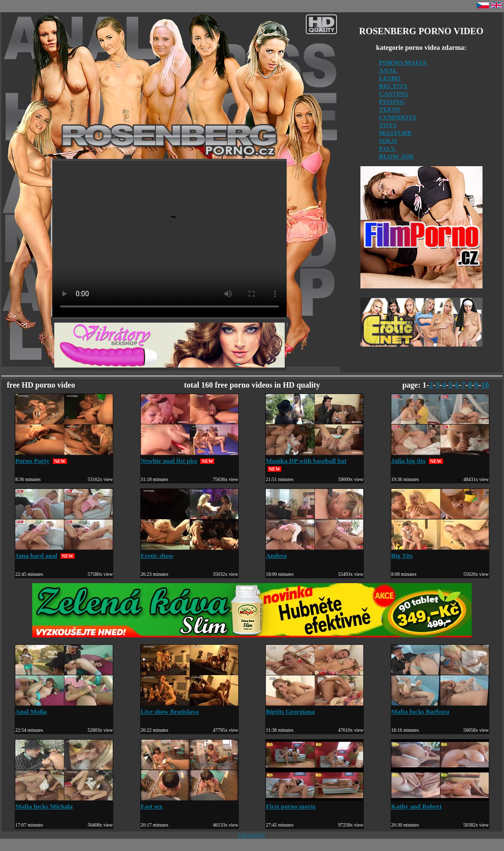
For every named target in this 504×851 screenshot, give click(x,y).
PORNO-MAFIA (403, 62)
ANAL (388, 70)
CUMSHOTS (398, 117)
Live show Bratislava (189, 708)
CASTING (394, 94)
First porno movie (315, 802)
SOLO (388, 141)
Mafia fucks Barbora (440, 708)
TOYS (388, 125)
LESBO (390, 78)
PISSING (392, 101)
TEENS (390, 109)
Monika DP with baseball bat (315, 457)
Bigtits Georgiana (315, 708)
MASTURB (395, 133)
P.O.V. (388, 148)
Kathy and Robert (440, 802)
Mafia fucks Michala (64, 802)
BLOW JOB (396, 156)
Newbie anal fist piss (189, 457)
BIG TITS (393, 86)
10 (485, 385)
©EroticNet (252, 835)
